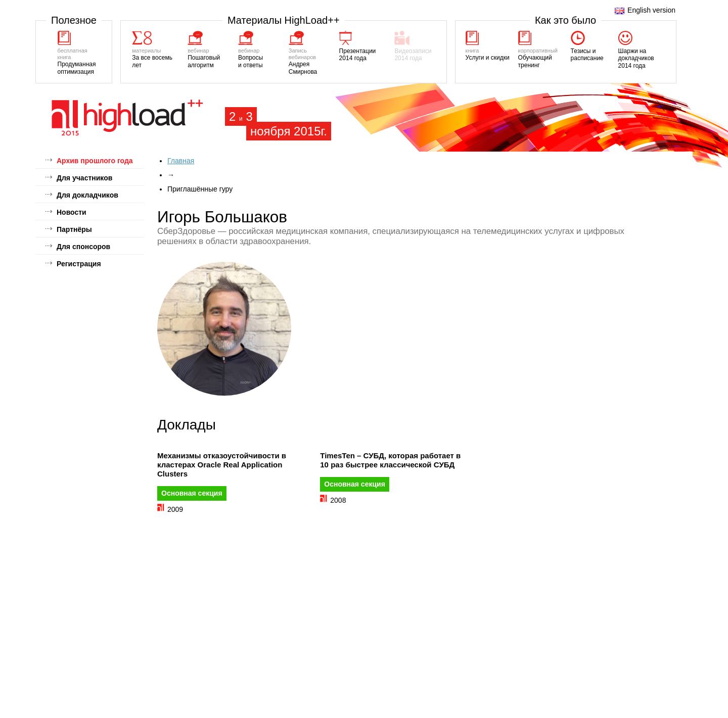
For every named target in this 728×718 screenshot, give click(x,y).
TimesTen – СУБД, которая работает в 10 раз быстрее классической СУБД (390, 460)
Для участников (84, 178)
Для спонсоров (83, 247)
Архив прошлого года (95, 161)
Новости (72, 212)
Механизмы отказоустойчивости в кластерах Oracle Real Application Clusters (222, 465)
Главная (181, 161)
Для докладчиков (87, 195)
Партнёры (74, 229)
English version (645, 10)
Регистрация (79, 264)
